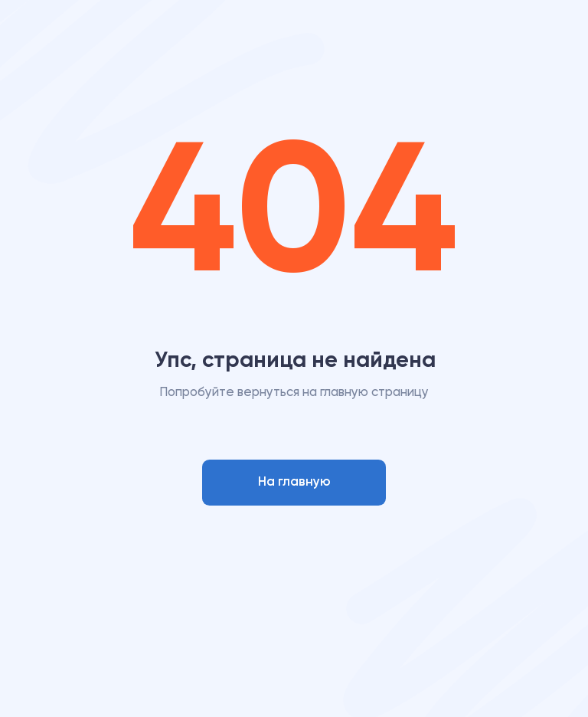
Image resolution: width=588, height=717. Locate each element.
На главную (294, 482)
